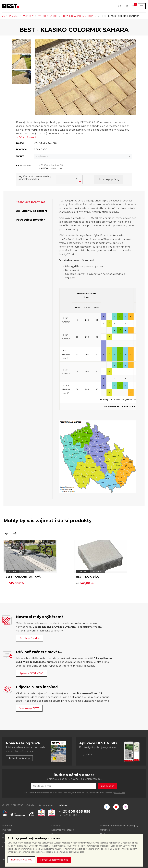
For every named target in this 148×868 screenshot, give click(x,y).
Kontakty (56, 826)
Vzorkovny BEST (29, 708)
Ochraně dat (119, 793)
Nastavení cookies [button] (21, 860)
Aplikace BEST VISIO (31, 673)
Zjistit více (87, 755)
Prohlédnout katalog (19, 758)
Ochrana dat (106, 830)
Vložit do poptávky (108, 179)
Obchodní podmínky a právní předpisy (119, 826)
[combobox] (83, 157)
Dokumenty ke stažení (63, 830)
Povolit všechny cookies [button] (54, 860)
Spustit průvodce (30, 638)
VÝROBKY (28, 16)
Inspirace (7, 830)
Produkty (14, 16)
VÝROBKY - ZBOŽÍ (48, 16)
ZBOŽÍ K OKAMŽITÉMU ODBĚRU (79, 16)
